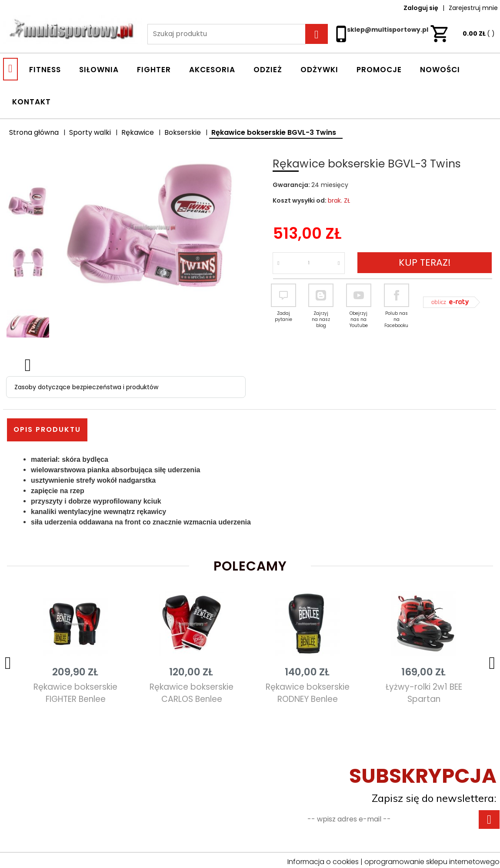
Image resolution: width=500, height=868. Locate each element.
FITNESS (45, 70)
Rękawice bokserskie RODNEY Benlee (308, 693)
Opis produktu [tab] (47, 429)
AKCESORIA (212, 70)
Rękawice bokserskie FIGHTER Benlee (75, 693)
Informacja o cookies (323, 862)
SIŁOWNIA (99, 70)
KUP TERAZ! (425, 262)
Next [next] (28, 364)
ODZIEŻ (268, 70)
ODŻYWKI (319, 70)
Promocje (379, 70)
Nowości (440, 70)
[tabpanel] (250, 491)
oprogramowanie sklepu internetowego (432, 862)
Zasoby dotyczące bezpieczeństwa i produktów (86, 387)
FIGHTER (154, 70)
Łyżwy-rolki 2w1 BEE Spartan (424, 693)
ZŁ (462, 33)
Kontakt (32, 102)
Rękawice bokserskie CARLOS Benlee (192, 693)
